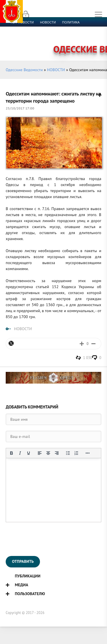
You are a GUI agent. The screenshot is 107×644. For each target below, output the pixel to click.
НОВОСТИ (56, 70)
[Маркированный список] (68, 453)
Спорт (63, 29)
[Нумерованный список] (76, 453)
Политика (71, 22)
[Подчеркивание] (29, 453)
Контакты (34, 43)
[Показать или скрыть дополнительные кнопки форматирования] (88, 453)
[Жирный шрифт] (11, 453)
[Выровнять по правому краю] (57, 453)
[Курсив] (20, 453)
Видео (93, 36)
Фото (15, 43)
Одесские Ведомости (24, 70)
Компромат (71, 36)
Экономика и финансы (31, 29)
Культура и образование (32, 36)
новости (48, 22)
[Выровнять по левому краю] (40, 453)
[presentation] (49, 539)
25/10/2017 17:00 (20, 108)
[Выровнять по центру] (48, 453)
